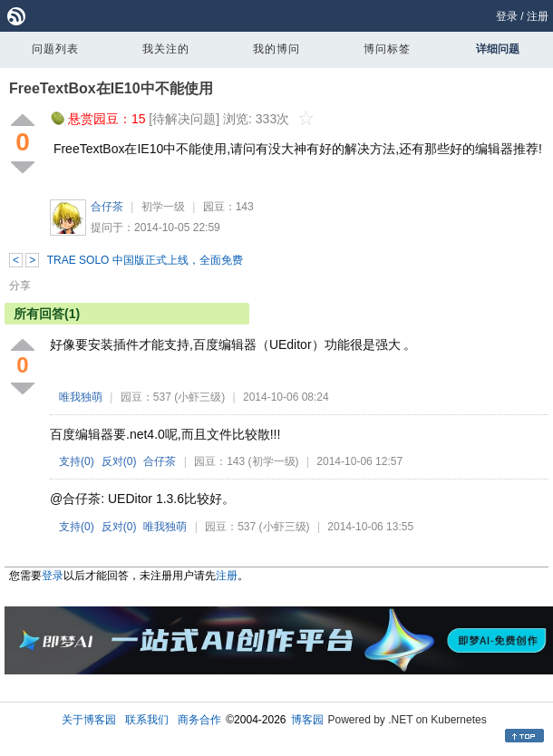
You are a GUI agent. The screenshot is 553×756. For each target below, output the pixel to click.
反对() (119, 461)
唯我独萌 (81, 397)
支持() (77, 461)
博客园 (307, 720)
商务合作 (199, 720)
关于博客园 (89, 720)
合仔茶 (107, 207)
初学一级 (163, 207)
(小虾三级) (199, 397)
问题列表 (55, 49)
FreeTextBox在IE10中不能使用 (111, 88)
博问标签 (387, 49)
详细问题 (498, 49)
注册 (538, 16)
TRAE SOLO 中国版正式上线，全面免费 (145, 260)
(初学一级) (274, 461)
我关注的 (166, 49)
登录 (507, 16)
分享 (20, 286)
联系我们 (147, 720)
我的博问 (276, 49)
